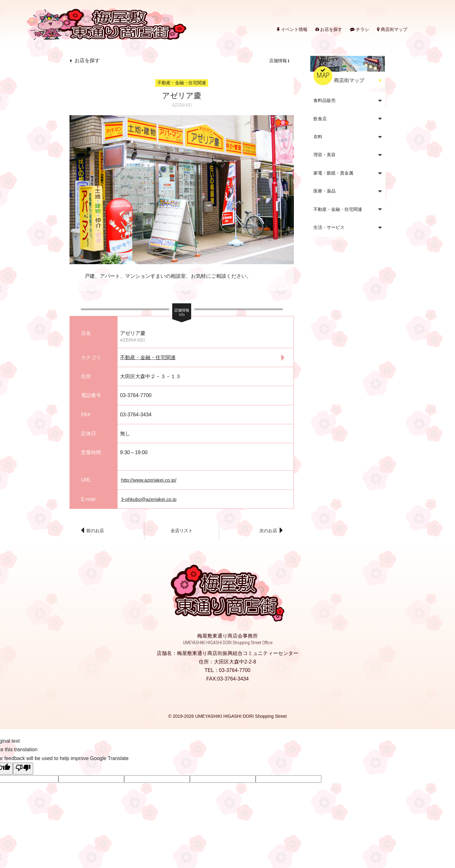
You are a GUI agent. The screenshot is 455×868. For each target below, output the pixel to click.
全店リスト (182, 532)
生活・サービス (329, 227)
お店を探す (329, 29)
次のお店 (267, 532)
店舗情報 (278, 61)
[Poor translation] (23, 770)
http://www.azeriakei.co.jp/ (150, 480)
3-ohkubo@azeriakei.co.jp (150, 499)
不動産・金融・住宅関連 (148, 357)
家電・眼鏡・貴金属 (333, 173)
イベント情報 (292, 29)
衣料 (318, 137)
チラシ (360, 29)
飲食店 (320, 119)
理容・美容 (325, 155)
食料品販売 (325, 100)
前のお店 (97, 532)
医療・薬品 (325, 191)
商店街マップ (392, 29)
